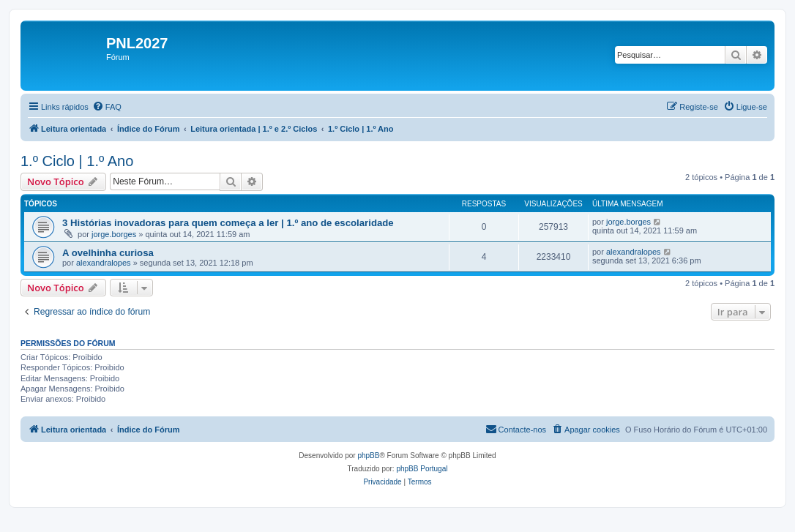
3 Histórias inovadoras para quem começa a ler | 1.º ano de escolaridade (228, 223)
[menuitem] (107, 107)
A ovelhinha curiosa (108, 253)
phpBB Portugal (422, 469)
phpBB (368, 456)
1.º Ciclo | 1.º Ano (77, 161)
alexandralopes (104, 263)
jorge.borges (114, 234)
